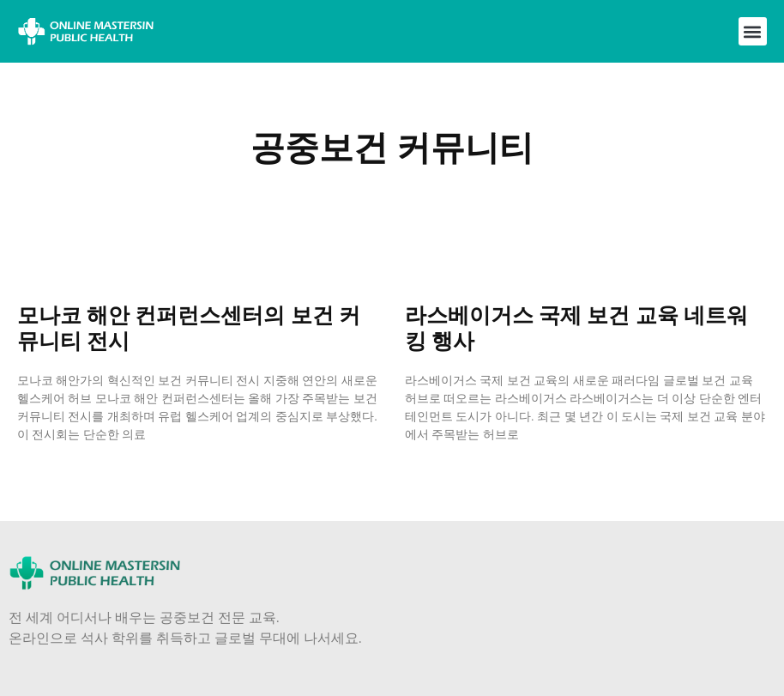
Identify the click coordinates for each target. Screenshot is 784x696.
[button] (753, 31)
